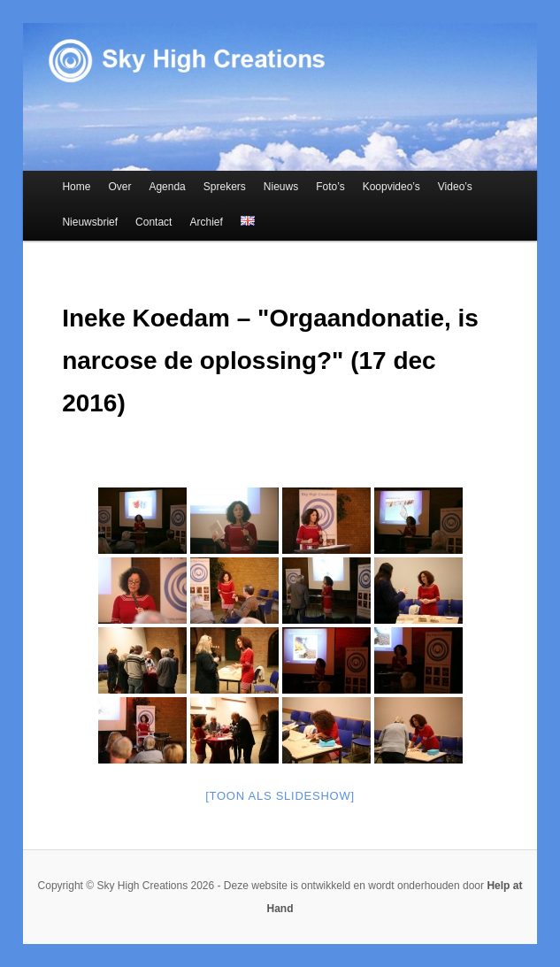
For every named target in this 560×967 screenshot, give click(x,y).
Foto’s (330, 187)
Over (119, 187)
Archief (206, 222)
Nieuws (281, 187)
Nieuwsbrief (90, 222)
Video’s (455, 187)
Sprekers (225, 187)
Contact (153, 222)
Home (76, 187)
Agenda (167, 187)
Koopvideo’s (391, 187)
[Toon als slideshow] (280, 796)
